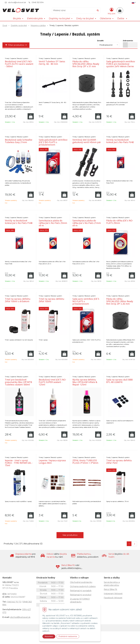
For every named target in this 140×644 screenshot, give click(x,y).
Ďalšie (122, 19)
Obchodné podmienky (81, 582)
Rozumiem (49, 636)
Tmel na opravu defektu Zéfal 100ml (51, 300)
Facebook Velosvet (113, 598)
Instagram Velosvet (113, 594)
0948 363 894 (38, 2)
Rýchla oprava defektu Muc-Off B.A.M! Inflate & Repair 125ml (85, 382)
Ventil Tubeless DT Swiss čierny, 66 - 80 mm (52, 63)
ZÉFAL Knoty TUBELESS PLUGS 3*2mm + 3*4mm (85, 462)
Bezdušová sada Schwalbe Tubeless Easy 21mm (19, 141)
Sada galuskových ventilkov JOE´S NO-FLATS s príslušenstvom (53, 142)
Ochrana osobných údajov (83, 586)
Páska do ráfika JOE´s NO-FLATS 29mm (120, 222)
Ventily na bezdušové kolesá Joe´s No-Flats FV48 (19, 222)
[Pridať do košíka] (31, 116)
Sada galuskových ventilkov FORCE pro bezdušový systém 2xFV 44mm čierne (121, 64)
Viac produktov (70, 535)
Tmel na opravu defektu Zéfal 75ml (119, 462)
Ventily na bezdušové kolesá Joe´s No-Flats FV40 (120, 141)
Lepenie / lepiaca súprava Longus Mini (52, 462)
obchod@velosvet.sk (17, 2)
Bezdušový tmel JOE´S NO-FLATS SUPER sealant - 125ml (52, 382)
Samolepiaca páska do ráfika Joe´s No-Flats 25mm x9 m (53, 223)
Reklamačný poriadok (81, 591)
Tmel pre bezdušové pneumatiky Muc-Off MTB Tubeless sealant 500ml (18, 382)
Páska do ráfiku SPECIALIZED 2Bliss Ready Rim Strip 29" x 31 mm (86, 64)
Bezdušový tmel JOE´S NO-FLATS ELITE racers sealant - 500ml (19, 64)
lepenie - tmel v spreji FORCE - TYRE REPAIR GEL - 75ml (19, 463)
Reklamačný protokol (81, 595)
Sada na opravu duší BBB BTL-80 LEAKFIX (119, 381)
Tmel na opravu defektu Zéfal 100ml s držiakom (18, 300)
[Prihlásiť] (112, 11)
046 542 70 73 (14, 602)
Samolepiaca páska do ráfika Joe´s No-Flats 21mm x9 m (87, 223)
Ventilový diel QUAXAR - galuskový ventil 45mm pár (87, 141)
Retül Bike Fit (111, 589)
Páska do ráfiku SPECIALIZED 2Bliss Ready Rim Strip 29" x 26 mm (120, 301)
